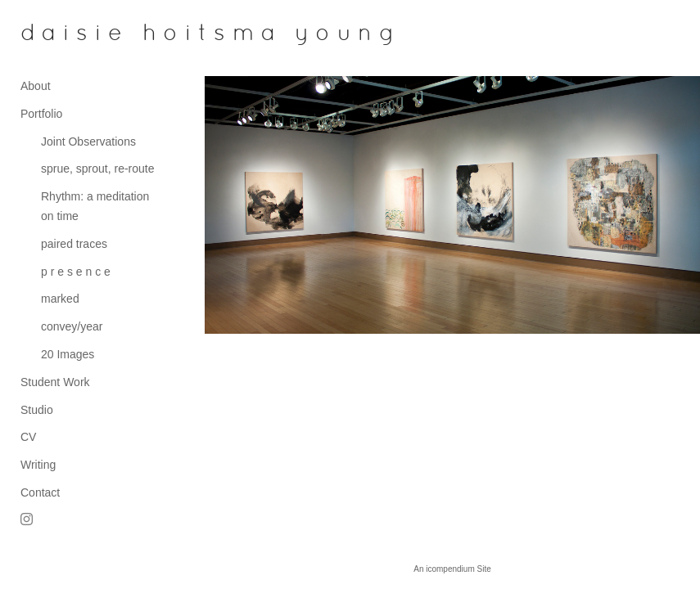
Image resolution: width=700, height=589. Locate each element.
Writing (38, 465)
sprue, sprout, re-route (98, 169)
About (36, 86)
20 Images (68, 354)
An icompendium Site (452, 569)
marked (60, 299)
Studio (37, 410)
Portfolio (41, 114)
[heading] (61, 35)
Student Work (55, 382)
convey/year (72, 326)
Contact (40, 492)
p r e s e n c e (76, 272)
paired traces (74, 244)
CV (28, 437)
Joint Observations (88, 142)
